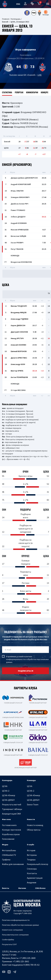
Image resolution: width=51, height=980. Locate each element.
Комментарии (32, 92)
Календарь (16, 19)
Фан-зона (6, 819)
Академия (32, 882)
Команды (31, 780)
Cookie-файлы (8, 940)
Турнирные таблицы (12, 809)
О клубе (31, 845)
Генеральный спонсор (38, 864)
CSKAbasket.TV (9, 855)
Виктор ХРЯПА (17, 371)
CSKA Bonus (40, 888)
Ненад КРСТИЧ (17, 338)
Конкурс (45, 92)
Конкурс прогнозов (11, 830)
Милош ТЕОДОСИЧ (19, 306)
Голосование (8, 839)
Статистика (7, 92)
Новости (31, 819)
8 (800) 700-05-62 (31, 965)
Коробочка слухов (11, 834)
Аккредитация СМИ (11, 814)
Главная (6, 19)
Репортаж (19, 92)
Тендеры (31, 860)
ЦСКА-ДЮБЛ (8, 800)
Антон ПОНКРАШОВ (19, 377)
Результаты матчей (12, 804)
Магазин (22, 888)
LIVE (40, 75)
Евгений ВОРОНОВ (19, 351)
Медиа (5, 845)
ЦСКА (5, 786)
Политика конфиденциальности (16, 920)
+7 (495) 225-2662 (21, 961)
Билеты (6, 888)
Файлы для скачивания (13, 864)
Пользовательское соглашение (15, 935)
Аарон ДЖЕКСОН (18, 325)
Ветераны (32, 855)
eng (18, 4)
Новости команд (35, 825)
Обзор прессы (34, 830)
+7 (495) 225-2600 (27, 958)
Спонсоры (32, 869)
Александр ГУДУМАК (20, 319)
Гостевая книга (9, 825)
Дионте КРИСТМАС (19, 358)
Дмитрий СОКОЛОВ (19, 332)
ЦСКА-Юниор (9, 795)
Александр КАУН (18, 364)
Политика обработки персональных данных (20, 925)
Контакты (32, 873)
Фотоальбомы (9, 850)
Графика (6, 860)
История (31, 850)
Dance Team (33, 804)
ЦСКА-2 (6, 791)
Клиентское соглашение (12, 930)
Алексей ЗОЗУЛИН (18, 345)
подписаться (26, 671)
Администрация (35, 878)
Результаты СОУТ (9, 944)
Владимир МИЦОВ (19, 312)
